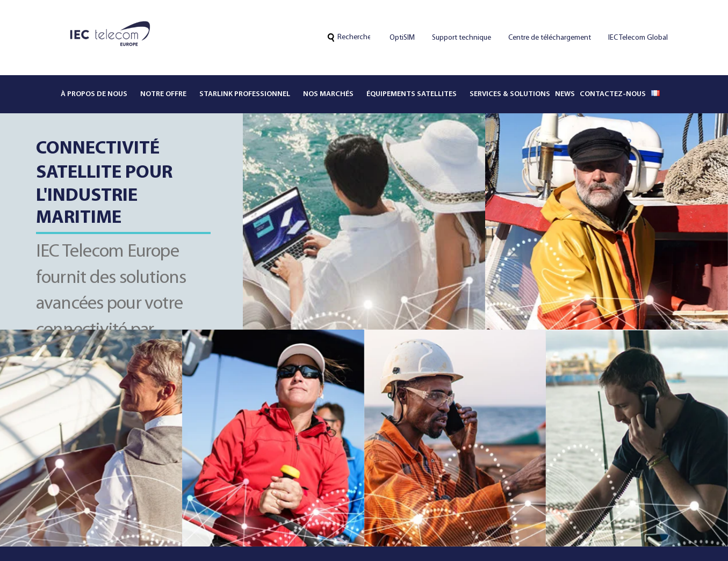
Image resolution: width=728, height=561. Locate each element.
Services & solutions (510, 94)
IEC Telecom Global (638, 38)
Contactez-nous (613, 94)
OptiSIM (402, 38)
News (565, 94)
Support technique (462, 38)
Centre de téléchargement (550, 38)
